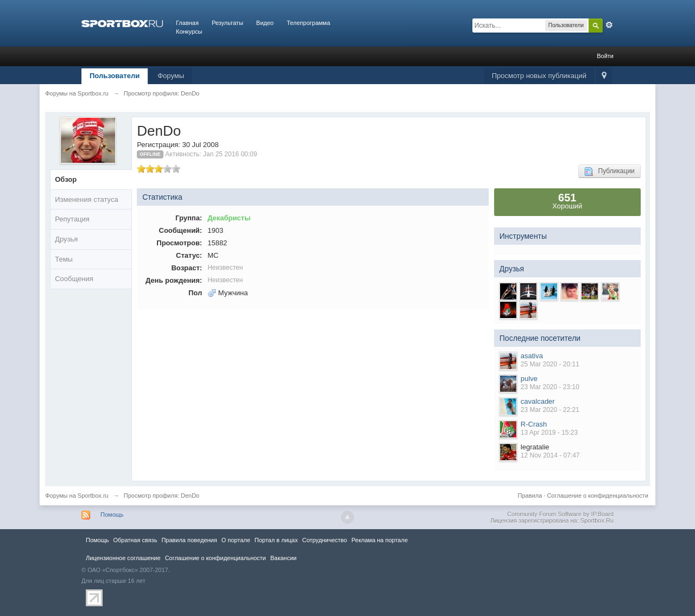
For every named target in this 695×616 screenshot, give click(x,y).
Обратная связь (135, 540)
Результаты (228, 23)
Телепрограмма (308, 23)
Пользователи (115, 76)
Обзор (66, 179)
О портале (236, 540)
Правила (530, 496)
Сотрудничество (324, 540)
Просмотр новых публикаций (539, 76)
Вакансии (283, 558)
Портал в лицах (276, 540)
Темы (64, 259)
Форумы (171, 76)
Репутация (72, 219)
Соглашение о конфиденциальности (597, 496)
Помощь (112, 515)
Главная (187, 23)
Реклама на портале (380, 540)
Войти (605, 56)
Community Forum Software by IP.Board (560, 514)
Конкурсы (189, 31)
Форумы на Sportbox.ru (77, 496)
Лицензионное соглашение (123, 558)
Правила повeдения (189, 540)
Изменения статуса (86, 199)
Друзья (66, 239)
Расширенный (609, 25)
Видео (265, 23)
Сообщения (74, 279)
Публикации (609, 172)
